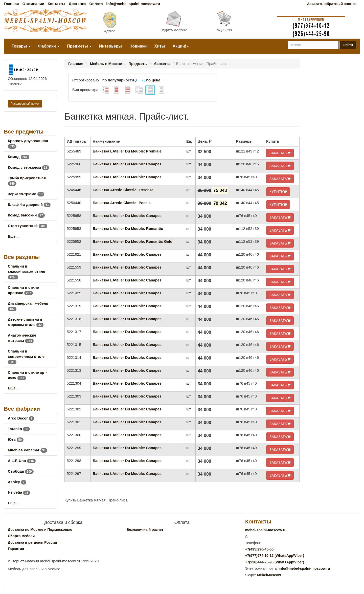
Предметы (79, 46)
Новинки (138, 46)
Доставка (77, 4)
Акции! (180, 46)
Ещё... (13, 236)
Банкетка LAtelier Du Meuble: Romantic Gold (133, 241)
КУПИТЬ (278, 192)
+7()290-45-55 (259, 549)
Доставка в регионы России (32, 542)
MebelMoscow (269, 575)
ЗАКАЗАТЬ (280, 153)
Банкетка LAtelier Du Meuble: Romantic (128, 229)
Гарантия (16, 549)
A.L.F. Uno (22, 461)
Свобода (21, 471)
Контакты (56, 4)
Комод (19, 157)
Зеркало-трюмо (26, 194)
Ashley (17, 482)
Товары (21, 46)
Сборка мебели (21, 536)
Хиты (160, 46)
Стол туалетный (28, 226)
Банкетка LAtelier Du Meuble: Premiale (127, 151)
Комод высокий (26, 215)
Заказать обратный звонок (332, 4)
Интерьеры (110, 46)
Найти (348, 45)
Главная (11, 4)
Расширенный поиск (25, 104)
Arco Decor (21, 418)
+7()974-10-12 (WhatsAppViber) (275, 556)
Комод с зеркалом (28, 167)
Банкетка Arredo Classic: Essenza (123, 190)
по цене (151, 80)
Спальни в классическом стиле (26, 272)
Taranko (19, 429)
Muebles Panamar (28, 450)
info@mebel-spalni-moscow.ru (133, 4)
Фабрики (49, 46)
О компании (33, 4)
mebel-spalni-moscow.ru (266, 530)
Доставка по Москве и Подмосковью (40, 530)
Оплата (96, 4)
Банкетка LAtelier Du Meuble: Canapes (127, 164)
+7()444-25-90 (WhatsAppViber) (275, 562)
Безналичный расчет (145, 530)
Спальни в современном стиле (26, 357)
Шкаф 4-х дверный (29, 205)
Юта (16, 439)
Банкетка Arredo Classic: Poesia (122, 203)
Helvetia (19, 492)
